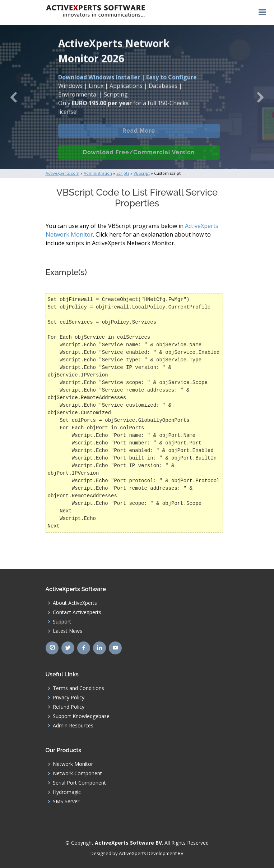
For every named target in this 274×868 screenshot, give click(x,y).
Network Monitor (73, 764)
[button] (14, 97)
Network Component (77, 773)
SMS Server (66, 801)
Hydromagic (67, 792)
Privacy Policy (69, 698)
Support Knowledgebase (81, 716)
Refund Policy (69, 707)
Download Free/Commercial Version (139, 157)
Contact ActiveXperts (77, 612)
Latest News (68, 631)
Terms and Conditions (78, 688)
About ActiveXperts (75, 603)
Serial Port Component (79, 783)
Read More (139, 136)
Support (62, 622)
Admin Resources (73, 726)
